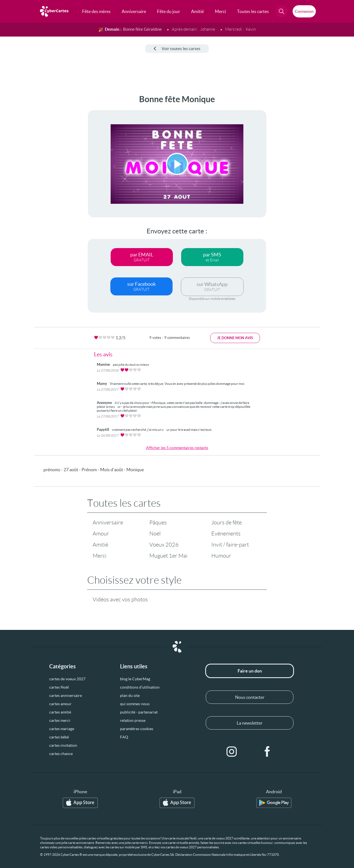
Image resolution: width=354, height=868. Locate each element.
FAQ (124, 737)
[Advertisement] (41, 177)
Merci (100, 556)
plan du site (130, 696)
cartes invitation (63, 745)
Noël (155, 534)
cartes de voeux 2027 (67, 679)
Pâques (158, 522)
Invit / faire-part (230, 545)
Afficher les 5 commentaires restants (177, 448)
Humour (221, 556)
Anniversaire (108, 522)
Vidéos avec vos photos (120, 599)
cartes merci (60, 720)
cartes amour (60, 704)
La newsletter (250, 723)
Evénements (226, 534)
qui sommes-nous (135, 704)
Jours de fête (227, 522)
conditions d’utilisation (140, 687)
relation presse (133, 720)
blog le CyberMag (135, 679)
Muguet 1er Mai (168, 556)
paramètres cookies (137, 729)
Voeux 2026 (164, 545)
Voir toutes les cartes (177, 49)
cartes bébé (59, 737)
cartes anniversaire (66, 696)
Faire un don (250, 671)
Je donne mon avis (235, 338)
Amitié (100, 545)
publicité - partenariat (139, 712)
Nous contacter (250, 697)
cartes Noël (59, 687)
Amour (101, 534)
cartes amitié (60, 712)
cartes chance (61, 754)
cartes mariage (62, 729)
